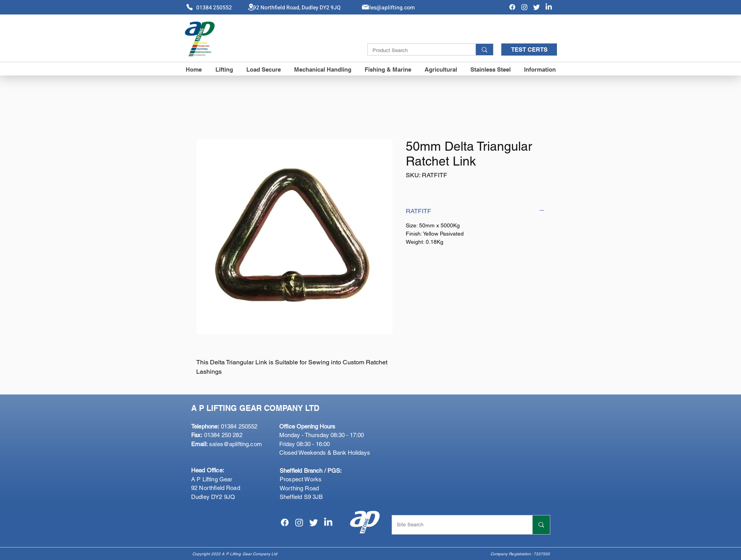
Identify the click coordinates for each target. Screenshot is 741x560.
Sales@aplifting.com (389, 8)
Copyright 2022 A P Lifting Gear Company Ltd (235, 554)
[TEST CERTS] (529, 50)
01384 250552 (224, 426)
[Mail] (365, 7)
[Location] (251, 7)
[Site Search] (456, 525)
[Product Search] (416, 50)
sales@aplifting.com (236, 444)
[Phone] (190, 7)
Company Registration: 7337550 (520, 554)
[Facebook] (512, 7)
